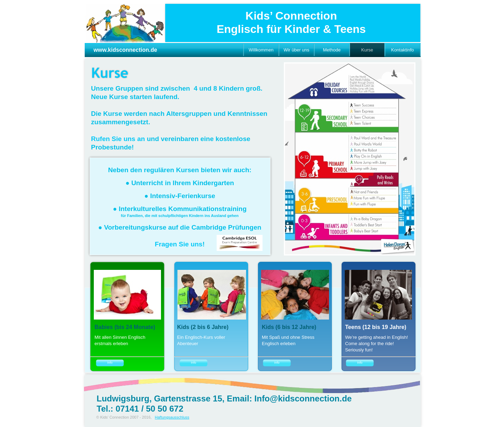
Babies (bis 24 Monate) (125, 327)
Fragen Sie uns (178, 244)
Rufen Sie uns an (118, 139)
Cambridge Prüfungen (226, 227)
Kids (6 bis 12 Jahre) (289, 327)
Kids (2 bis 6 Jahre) (203, 327)
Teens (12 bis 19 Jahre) (376, 327)
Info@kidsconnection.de (303, 398)
